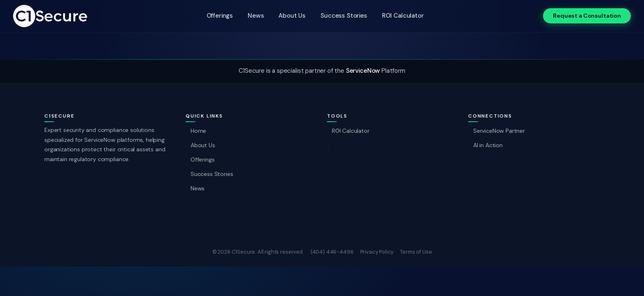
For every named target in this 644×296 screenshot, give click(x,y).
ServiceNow (363, 71)
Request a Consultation (587, 16)
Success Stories (344, 16)
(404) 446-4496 (332, 252)
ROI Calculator (403, 16)
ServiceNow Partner (499, 131)
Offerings (220, 16)
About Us (292, 16)
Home (198, 131)
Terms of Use (416, 252)
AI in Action (488, 145)
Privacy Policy (377, 252)
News (256, 16)
